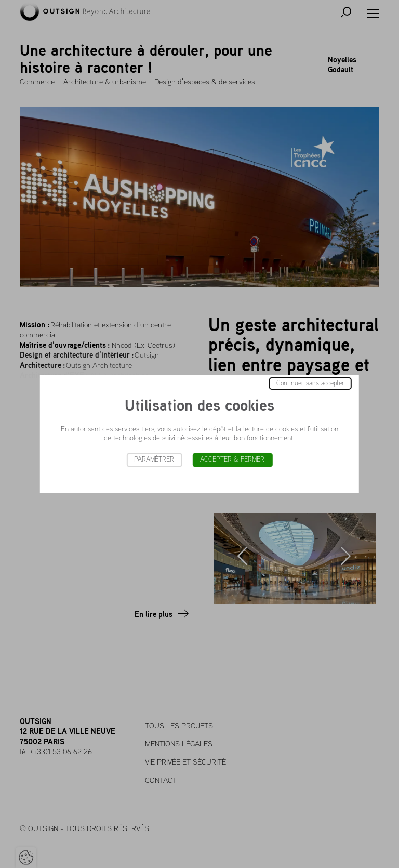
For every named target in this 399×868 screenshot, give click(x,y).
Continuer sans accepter (310, 383)
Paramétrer (154, 460)
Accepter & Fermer (232, 460)
